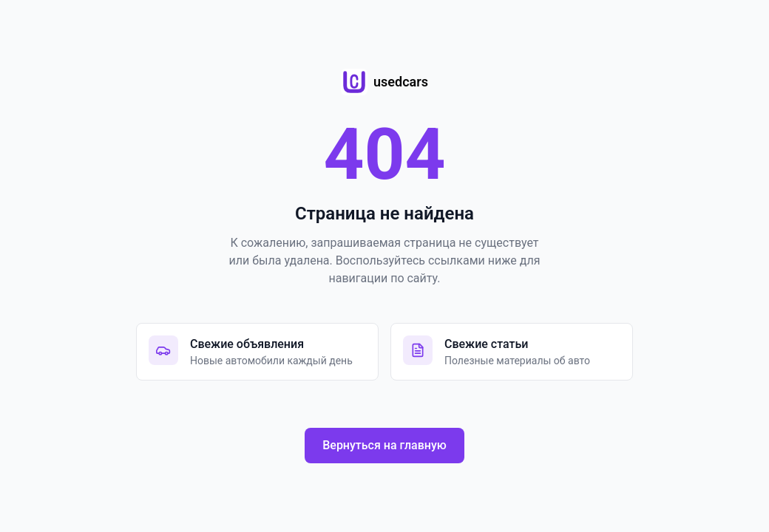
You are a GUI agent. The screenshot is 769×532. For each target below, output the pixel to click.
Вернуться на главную (384, 445)
